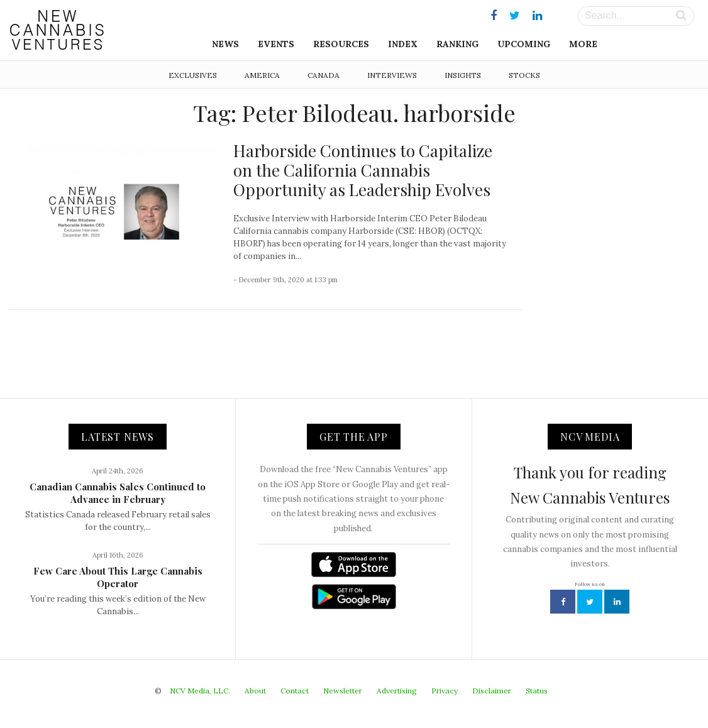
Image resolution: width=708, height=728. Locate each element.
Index (403, 44)
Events (276, 44)
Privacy (445, 691)
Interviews (392, 75)
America (262, 75)
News (225, 44)
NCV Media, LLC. (200, 691)
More (583, 44)
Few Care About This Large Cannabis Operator (118, 577)
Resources (341, 44)
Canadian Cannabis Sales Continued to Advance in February (118, 493)
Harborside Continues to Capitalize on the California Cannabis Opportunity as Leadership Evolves (363, 170)
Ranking (457, 44)
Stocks (524, 75)
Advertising (397, 691)
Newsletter (343, 691)
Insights (463, 75)
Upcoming (524, 44)
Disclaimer (492, 691)
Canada (324, 75)
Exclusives (193, 75)
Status (537, 691)
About (255, 691)
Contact (295, 691)
